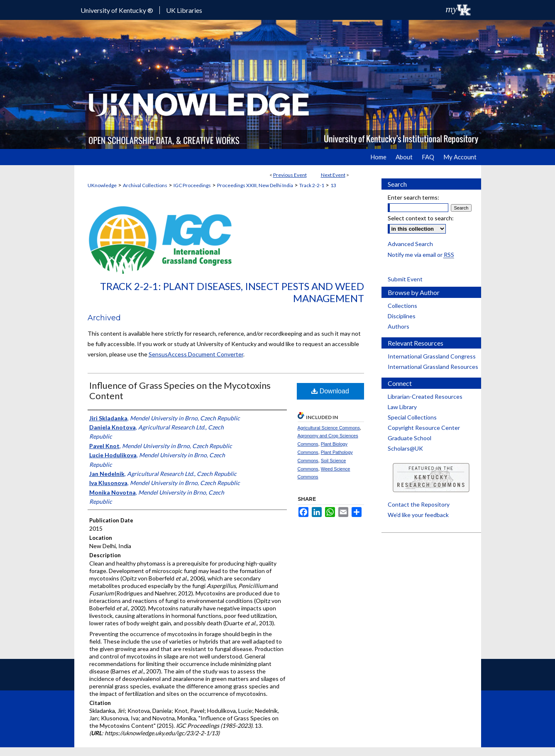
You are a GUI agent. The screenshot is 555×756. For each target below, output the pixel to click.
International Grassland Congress (432, 356)
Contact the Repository (419, 504)
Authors (399, 326)
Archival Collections (145, 185)
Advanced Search (410, 244)
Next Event (333, 175)
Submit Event (405, 279)
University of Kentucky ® (117, 10)
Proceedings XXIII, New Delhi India (255, 185)
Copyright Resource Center (424, 428)
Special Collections (412, 417)
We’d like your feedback (418, 515)
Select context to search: (421, 218)
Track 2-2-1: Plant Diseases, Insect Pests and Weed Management (232, 292)
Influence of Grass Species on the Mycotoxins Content (180, 390)
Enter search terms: (413, 197)
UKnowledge (102, 185)
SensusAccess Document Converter (196, 354)
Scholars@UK (405, 448)
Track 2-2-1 (312, 185)
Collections (402, 306)
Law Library (402, 407)
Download (330, 391)
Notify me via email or (421, 255)
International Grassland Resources (433, 367)
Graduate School (410, 438)
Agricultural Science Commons (329, 428)
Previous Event (290, 175)
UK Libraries (184, 10)
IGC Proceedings (192, 185)
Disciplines (402, 316)
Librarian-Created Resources (425, 396)
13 (333, 185)
